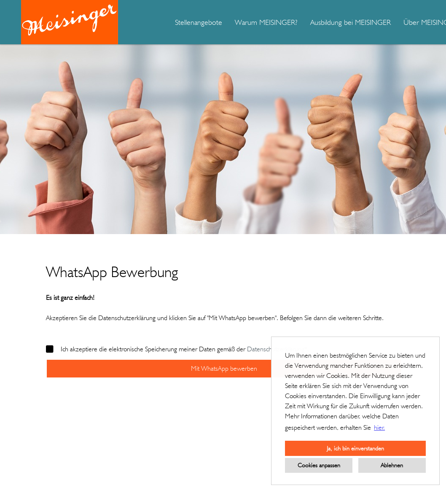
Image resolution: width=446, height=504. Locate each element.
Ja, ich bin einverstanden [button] (355, 448)
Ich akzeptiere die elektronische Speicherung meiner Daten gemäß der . (177, 349)
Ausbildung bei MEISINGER (351, 22)
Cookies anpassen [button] (319, 465)
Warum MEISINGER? (266, 22)
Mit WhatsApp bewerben (224, 368)
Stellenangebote (199, 22)
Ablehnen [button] (392, 465)
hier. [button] (379, 427)
